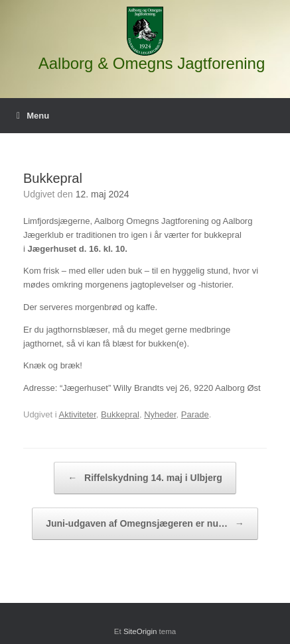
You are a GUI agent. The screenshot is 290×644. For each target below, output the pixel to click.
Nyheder (160, 414)
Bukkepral (120, 414)
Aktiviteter (77, 414)
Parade (195, 414)
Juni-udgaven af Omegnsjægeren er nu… (145, 524)
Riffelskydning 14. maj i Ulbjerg (145, 478)
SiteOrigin (140, 631)
